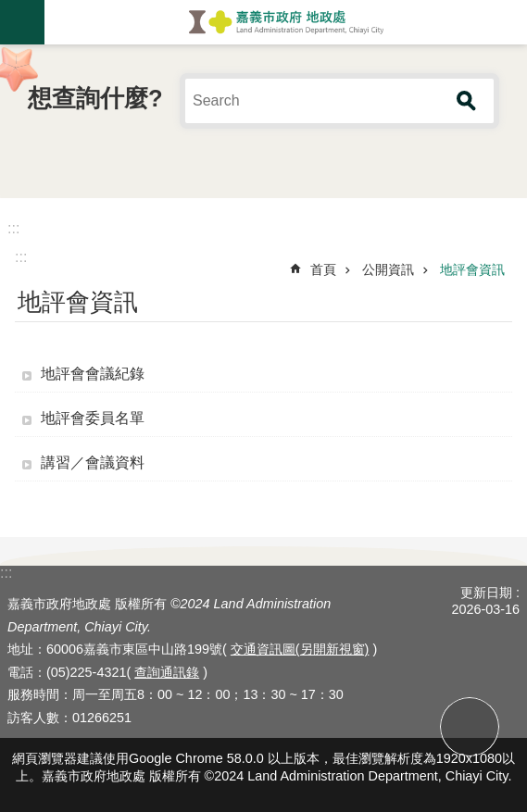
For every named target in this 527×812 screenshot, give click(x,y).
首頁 (323, 269)
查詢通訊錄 (167, 672)
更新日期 (486, 593)
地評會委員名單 (93, 418)
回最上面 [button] (470, 727)
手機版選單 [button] (22, 22)
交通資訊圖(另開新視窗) (300, 649)
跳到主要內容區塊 (10, 10)
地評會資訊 (472, 269)
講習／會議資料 (93, 462)
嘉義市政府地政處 (286, 22)
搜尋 (467, 101)
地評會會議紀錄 (93, 374)
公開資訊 (388, 269)
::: (13, 228)
